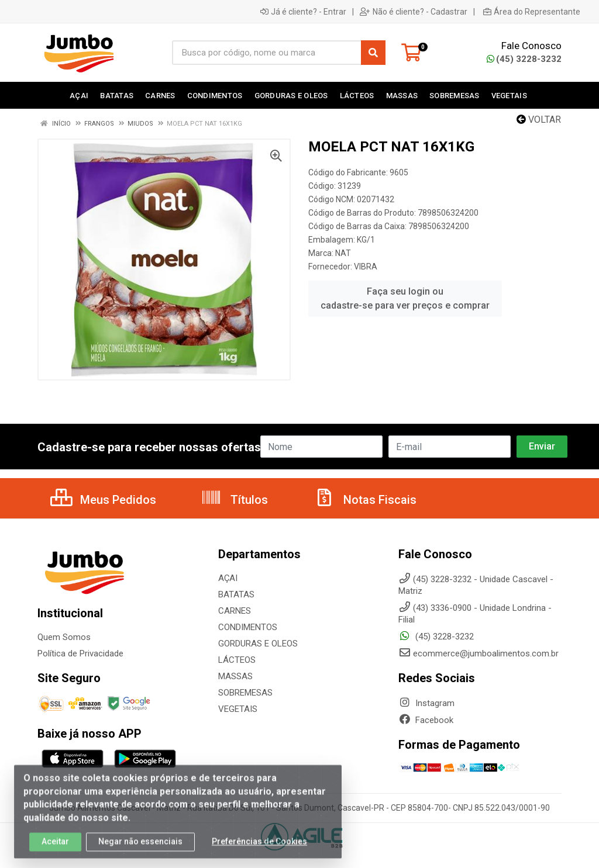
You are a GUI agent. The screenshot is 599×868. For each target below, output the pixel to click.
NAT (343, 253)
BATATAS (236, 594)
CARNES (235, 611)
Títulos (234, 500)
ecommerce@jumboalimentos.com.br (478, 653)
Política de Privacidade (80, 653)
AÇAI (228, 578)
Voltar (539, 120)
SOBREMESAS (245, 693)
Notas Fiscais (365, 500)
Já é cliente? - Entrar (303, 12)
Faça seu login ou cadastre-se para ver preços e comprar (405, 298)
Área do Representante (532, 12)
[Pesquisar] (373, 53)
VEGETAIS (238, 709)
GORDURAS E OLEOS (258, 644)
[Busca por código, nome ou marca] (267, 53)
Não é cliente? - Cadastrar (414, 12)
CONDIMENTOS (248, 627)
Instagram (426, 703)
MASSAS (235, 676)
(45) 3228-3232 (524, 59)
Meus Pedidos (103, 500)
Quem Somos (64, 637)
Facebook (426, 720)
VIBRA (366, 267)
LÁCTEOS (237, 660)
